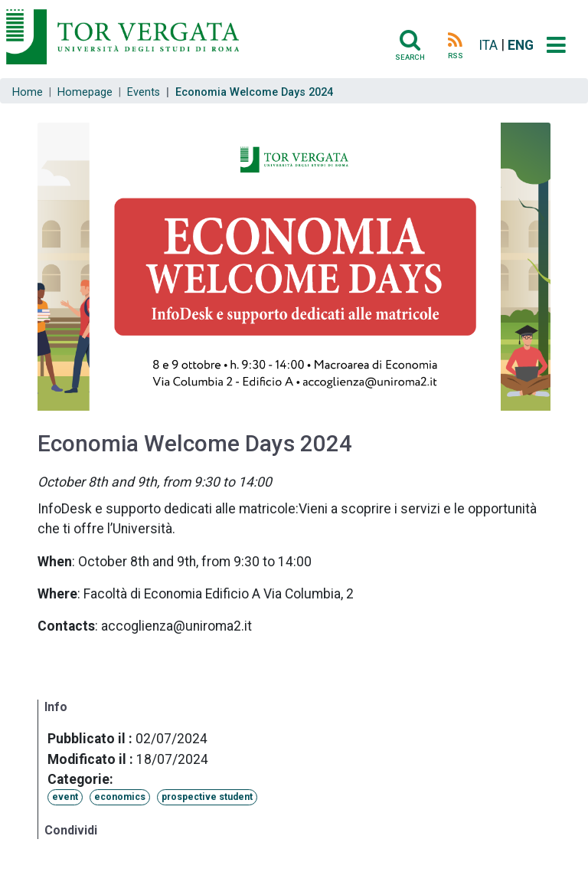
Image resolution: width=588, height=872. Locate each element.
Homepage (85, 92)
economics (120, 797)
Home (28, 92)
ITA (488, 45)
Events (144, 92)
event (65, 797)
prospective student (207, 797)
